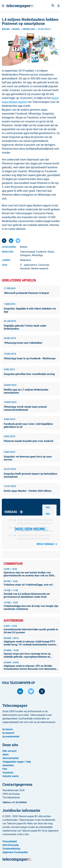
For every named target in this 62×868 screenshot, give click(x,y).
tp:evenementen (11, 737)
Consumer (43, 265)
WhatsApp (37, 255)
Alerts (5, 755)
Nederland (25, 260)
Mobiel (16, 29)
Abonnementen (11, 758)
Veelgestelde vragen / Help (17, 762)
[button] (59, 6)
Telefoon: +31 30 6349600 (15, 802)
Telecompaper (27, 252)
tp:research (8, 733)
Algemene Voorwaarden (15, 852)
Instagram (25, 255)
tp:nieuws (8, 729)
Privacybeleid (10, 842)
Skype (51, 252)
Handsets (25, 268)
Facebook (41, 252)
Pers (5, 769)
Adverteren (8, 765)
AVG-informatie (11, 845)
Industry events (11, 776)
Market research (40, 268)
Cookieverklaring (11, 849)
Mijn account (9, 751)
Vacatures (8, 773)
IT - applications (29, 265)
